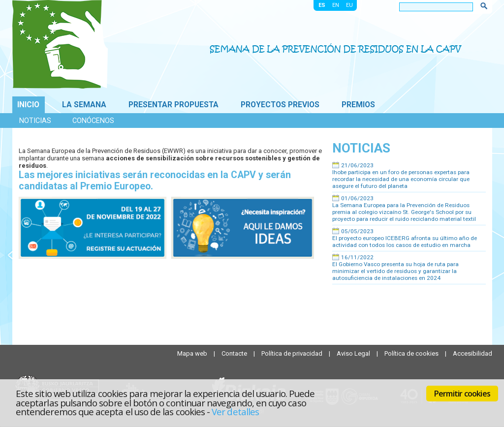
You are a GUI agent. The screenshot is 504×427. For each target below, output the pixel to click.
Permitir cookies (462, 394)
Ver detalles (235, 412)
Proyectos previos (280, 105)
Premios (358, 105)
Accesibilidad (472, 353)
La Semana (84, 105)
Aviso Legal (354, 353)
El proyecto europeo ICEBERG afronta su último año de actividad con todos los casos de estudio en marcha (405, 242)
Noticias (35, 121)
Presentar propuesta (173, 105)
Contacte (235, 353)
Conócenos (93, 121)
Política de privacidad (293, 353)
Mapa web (193, 353)
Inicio (28, 105)
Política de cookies (412, 353)
